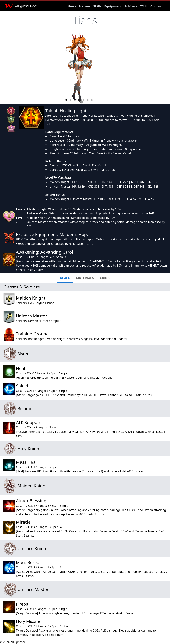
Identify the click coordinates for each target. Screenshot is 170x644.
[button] (66, 100)
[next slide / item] (112, 68)
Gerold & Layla (59, 170)
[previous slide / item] (46, 68)
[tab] (65, 278)
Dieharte (55, 165)
